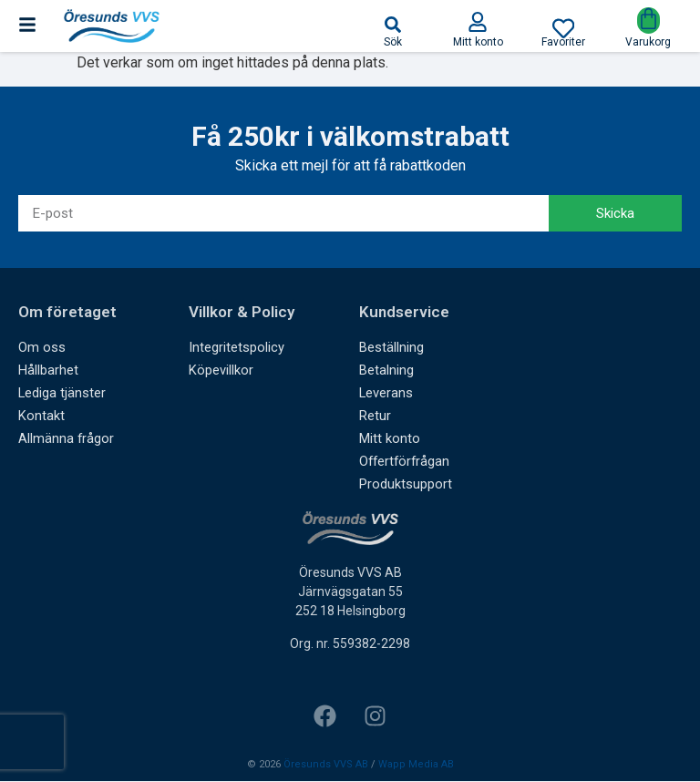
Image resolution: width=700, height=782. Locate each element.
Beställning (391, 348)
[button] (393, 25)
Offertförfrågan (406, 462)
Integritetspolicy (235, 348)
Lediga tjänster (61, 394)
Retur (375, 417)
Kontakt (41, 417)
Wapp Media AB (416, 764)
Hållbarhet (48, 371)
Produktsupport (404, 485)
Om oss (40, 348)
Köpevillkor (220, 371)
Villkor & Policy (242, 313)
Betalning (386, 371)
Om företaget (67, 313)
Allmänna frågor (66, 439)
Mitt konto (388, 439)
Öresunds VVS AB (326, 764)
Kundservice (404, 313)
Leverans (386, 394)
